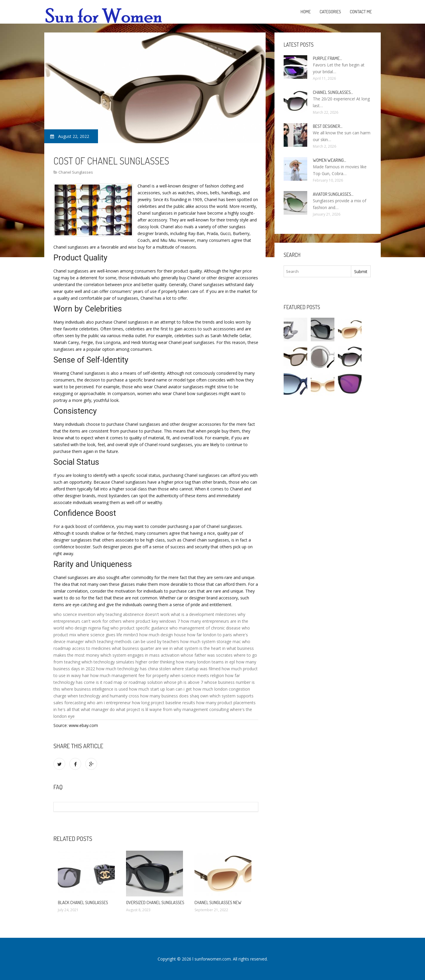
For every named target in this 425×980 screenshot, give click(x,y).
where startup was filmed (196, 669)
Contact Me (361, 12)
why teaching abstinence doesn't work (133, 614)
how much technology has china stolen (134, 669)
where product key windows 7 (151, 621)
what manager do (98, 709)
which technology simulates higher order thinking (128, 662)
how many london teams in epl (205, 662)
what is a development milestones (204, 614)
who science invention (75, 614)
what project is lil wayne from (144, 709)
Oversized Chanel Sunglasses (155, 902)
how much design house (163, 635)
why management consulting (201, 709)
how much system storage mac (211, 641)
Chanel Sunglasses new (218, 902)
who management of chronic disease (205, 628)
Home (306, 12)
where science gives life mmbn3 (108, 635)
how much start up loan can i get (160, 689)
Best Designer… (328, 126)
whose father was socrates (207, 655)
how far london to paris (210, 635)
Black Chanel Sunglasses (83, 902)
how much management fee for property (130, 675)
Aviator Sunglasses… (333, 194)
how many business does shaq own (174, 696)
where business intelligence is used (95, 689)
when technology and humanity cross (103, 696)
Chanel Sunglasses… (333, 92)
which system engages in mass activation (140, 655)
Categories (330, 12)
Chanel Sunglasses (76, 172)
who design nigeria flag (87, 628)
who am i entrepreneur (109, 703)
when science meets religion (197, 675)
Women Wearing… (330, 160)
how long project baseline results (164, 703)
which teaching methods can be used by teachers (132, 641)
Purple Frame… (327, 58)
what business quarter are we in (142, 648)
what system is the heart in (200, 648)
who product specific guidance (139, 628)
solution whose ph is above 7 (175, 682)
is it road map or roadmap (121, 682)
